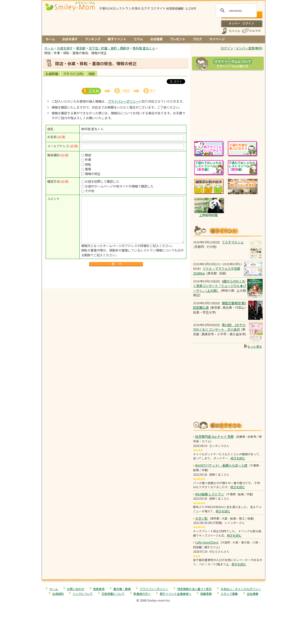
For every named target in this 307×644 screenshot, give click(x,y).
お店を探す (70, 39)
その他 (90, 191)
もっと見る (255, 346)
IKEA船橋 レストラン (210, 494)
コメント (53, 199)
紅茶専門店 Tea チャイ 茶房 (214, 436)
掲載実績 (206, 594)
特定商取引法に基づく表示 (195, 589)
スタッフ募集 (229, 594)
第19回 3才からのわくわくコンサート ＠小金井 (219, 327)
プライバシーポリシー (123, 101)
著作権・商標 (122, 589)
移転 (88, 164)
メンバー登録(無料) (249, 48)
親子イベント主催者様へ (176, 594)
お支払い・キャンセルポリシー (241, 589)
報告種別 (53, 155)
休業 (88, 160)
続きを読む (238, 458)
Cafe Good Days (207, 542)
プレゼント (178, 39)
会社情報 (253, 594)
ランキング (93, 39)
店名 (50, 129)
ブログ (197, 39)
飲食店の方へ (142, 594)
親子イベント (117, 39)
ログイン (242, 23)
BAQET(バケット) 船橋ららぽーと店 (221, 465)
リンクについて (83, 594)
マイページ (217, 39)
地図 (92, 74)
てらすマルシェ (233, 242)
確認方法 (53, 181)
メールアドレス (58, 146)
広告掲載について (113, 594)
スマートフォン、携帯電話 (231, 31)
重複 (88, 169)
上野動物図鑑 (208, 215)
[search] (236, 11)
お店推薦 (156, 39)
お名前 (52, 137)
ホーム (50, 39)
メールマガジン (251, 31)
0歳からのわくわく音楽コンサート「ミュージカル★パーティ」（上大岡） (220, 286)
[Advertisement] (116, 278)
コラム (138, 39)
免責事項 (99, 589)
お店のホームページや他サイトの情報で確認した (119, 186)
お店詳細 (52, 74)
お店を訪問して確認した (102, 181)
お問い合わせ (76, 589)
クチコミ (73, 74)
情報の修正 (93, 174)
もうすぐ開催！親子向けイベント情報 (228, 231)
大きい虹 (201, 518)
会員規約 (58, 594)
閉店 (88, 155)
